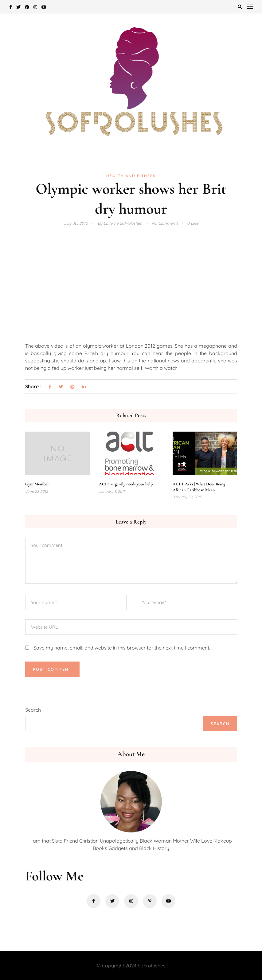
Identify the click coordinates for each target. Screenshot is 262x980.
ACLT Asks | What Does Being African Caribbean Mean (199, 487)
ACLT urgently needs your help (126, 484)
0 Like (193, 223)
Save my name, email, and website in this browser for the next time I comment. (122, 648)
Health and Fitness (131, 176)
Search (33, 710)
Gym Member (37, 484)
